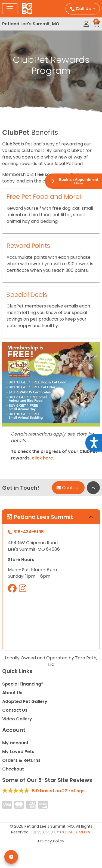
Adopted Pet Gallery (25, 701)
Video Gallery (17, 719)
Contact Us (15, 710)
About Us (12, 693)
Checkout (13, 769)
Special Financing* (23, 684)
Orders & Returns (21, 760)
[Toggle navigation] (10, 9)
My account (15, 743)
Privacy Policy (51, 841)
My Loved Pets (18, 752)
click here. (43, 458)
